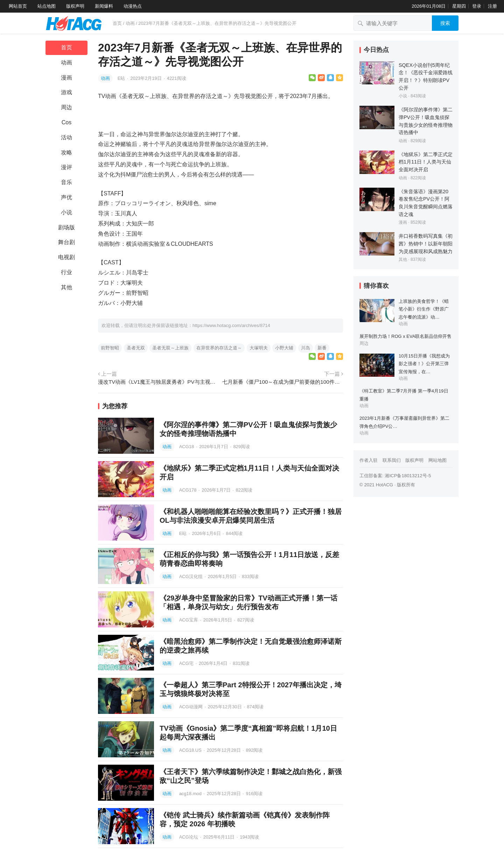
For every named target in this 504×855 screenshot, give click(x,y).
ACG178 (188, 490)
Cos (66, 122)
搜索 (445, 23)
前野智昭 (110, 348)
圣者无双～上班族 (170, 348)
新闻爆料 (104, 6)
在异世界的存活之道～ (219, 348)
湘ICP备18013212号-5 (408, 476)
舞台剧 (66, 242)
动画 (130, 23)
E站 (122, 78)
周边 (66, 107)
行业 (66, 272)
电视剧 (66, 257)
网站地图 (437, 460)
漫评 (66, 167)
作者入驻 (369, 460)
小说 (66, 212)
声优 (66, 197)
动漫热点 (133, 6)
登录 (477, 6)
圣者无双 (136, 348)
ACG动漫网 (192, 707)
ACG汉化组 (192, 576)
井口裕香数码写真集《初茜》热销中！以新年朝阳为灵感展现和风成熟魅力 (426, 244)
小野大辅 (284, 348)
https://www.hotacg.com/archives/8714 (231, 325)
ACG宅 (187, 663)
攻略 (66, 152)
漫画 (66, 78)
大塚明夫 (259, 348)
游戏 (66, 92)
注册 (492, 6)
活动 (66, 137)
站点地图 (47, 6)
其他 (66, 287)
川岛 (306, 348)
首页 (117, 23)
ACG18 (187, 447)
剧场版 (66, 227)
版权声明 (75, 6)
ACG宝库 (189, 620)
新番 (322, 348)
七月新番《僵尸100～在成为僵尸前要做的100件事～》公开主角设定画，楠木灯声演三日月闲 (283, 382)
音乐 (66, 182)
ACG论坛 (189, 837)
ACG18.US (191, 750)
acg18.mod (191, 794)
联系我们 (392, 460)
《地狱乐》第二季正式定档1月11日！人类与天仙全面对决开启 (426, 162)
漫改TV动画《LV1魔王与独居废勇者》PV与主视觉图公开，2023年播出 (158, 382)
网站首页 (18, 6)
